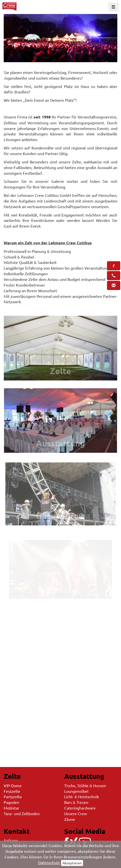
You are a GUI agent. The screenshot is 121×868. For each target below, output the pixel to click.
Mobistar (11, 808)
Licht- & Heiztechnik (82, 796)
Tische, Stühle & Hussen (85, 785)
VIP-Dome (13, 785)
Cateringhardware (80, 808)
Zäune (70, 819)
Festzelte (12, 791)
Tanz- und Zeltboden (22, 813)
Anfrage (11, 840)
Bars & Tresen (76, 802)
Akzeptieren (72, 863)
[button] (114, 266)
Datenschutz (49, 862)
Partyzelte (13, 796)
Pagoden (11, 802)
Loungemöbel (76, 791)
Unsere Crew (76, 813)
